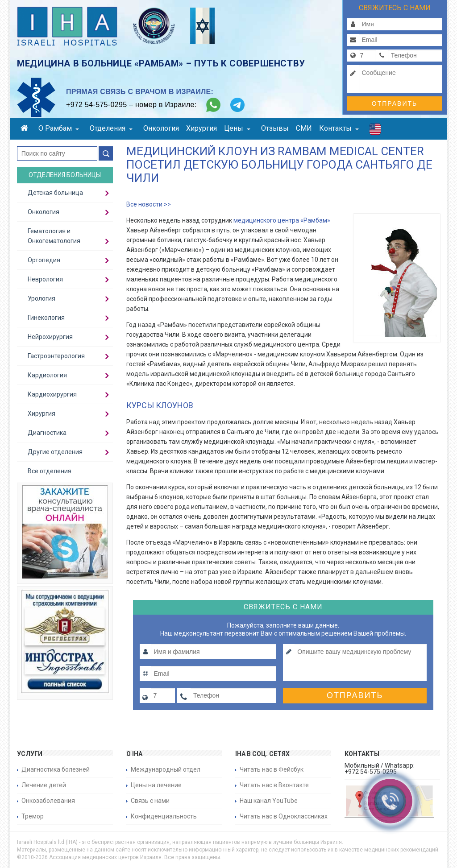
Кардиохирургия (52, 394)
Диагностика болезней (56, 769)
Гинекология (46, 318)
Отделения (111, 128)
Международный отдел (166, 769)
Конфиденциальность (164, 816)
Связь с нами (150, 801)
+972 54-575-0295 (96, 105)
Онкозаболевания (48, 801)
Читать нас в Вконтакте (274, 785)
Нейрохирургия (50, 337)
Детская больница (55, 193)
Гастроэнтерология (56, 356)
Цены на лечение (156, 785)
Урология (42, 298)
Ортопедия (44, 260)
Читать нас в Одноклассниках (284, 816)
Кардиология (47, 375)
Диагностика (47, 433)
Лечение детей (44, 785)
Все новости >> (149, 204)
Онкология (161, 128)
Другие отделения (55, 452)
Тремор (33, 816)
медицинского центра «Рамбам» (282, 220)
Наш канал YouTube (269, 801)
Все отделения (50, 471)
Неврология (45, 279)
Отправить (395, 103)
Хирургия (201, 128)
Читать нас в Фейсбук (272, 769)
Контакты (339, 128)
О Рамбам (59, 128)
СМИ (304, 128)
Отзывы (275, 128)
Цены (237, 128)
